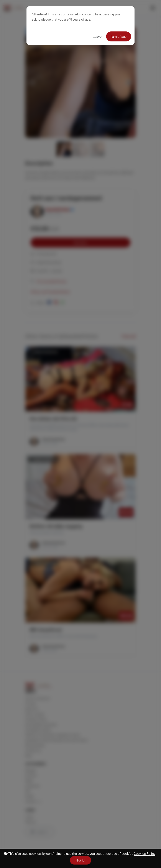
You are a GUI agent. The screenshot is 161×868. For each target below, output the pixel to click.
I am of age (119, 36)
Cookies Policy (145, 853)
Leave (97, 36)
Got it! (80, 860)
